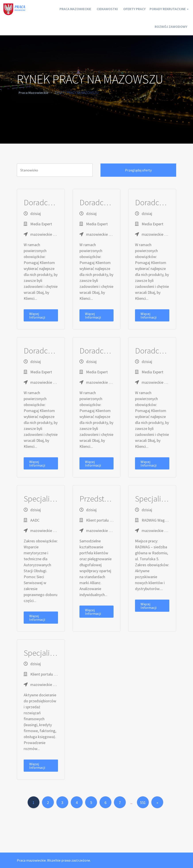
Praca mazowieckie (59, 9)
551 (143, 802)
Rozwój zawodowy (169, 27)
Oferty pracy (126, 9)
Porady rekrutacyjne (166, 9)
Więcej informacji (37, 315)
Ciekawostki (94, 9)
